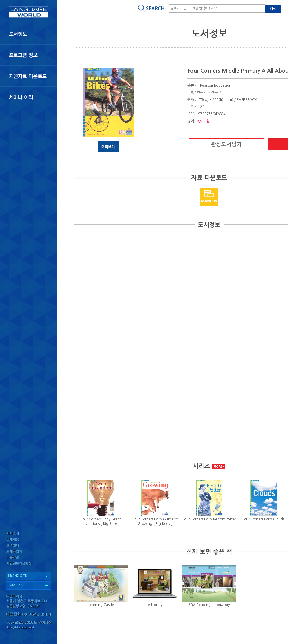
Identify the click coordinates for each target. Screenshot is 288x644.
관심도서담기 (226, 144)
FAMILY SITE (18, 585)
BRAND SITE (17, 576)
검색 (273, 9)
